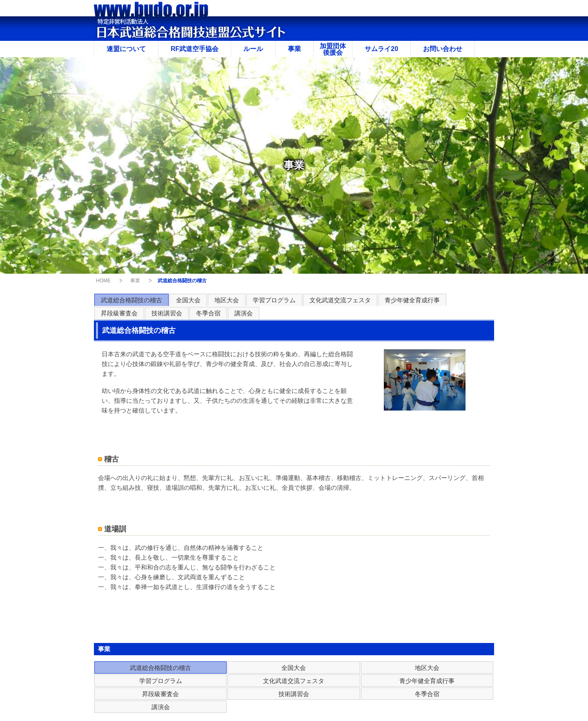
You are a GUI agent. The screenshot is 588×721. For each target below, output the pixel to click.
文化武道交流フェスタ (340, 300)
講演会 (244, 313)
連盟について (126, 49)
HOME (103, 281)
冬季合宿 (208, 313)
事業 (294, 49)
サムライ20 (381, 49)
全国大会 (188, 300)
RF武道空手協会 (195, 49)
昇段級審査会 (119, 313)
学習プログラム (274, 300)
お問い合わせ (443, 49)
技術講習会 (167, 313)
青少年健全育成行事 (412, 300)
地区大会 (227, 300)
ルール (253, 49)
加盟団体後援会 (333, 49)
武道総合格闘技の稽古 (131, 300)
